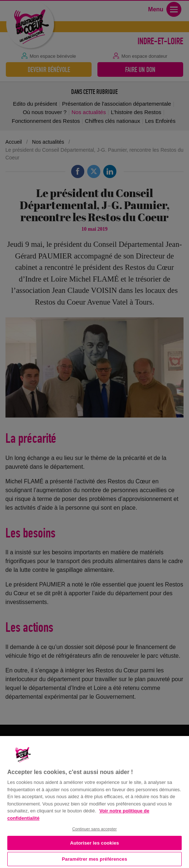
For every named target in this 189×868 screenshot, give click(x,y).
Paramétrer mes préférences (95, 859)
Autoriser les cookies (94, 843)
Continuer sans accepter (94, 829)
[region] (94, 801)
